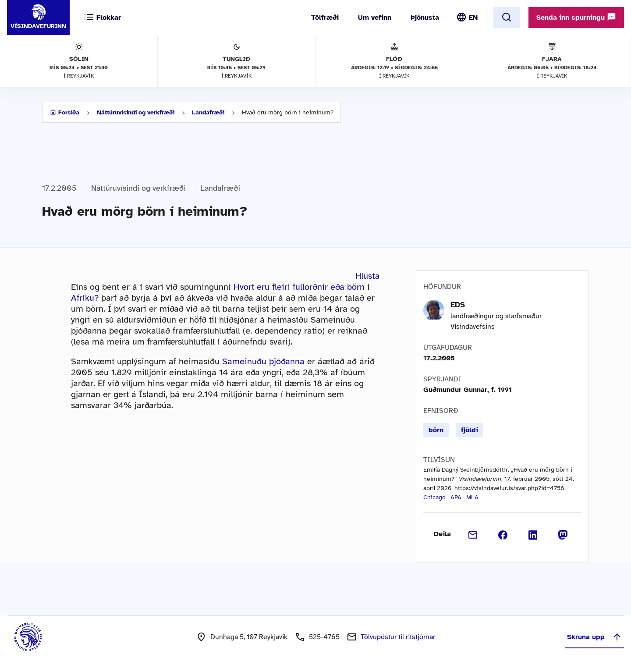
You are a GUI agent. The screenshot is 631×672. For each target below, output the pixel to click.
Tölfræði (325, 18)
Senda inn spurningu (576, 17)
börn (436, 430)
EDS (458, 305)
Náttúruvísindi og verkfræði (136, 112)
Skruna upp (595, 637)
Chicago (434, 497)
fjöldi (470, 430)
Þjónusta (425, 18)
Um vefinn (375, 18)
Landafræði (208, 112)
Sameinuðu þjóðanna (263, 361)
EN (473, 18)
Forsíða (69, 112)
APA (456, 497)
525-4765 (324, 637)
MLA (472, 497)
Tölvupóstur (398, 637)
